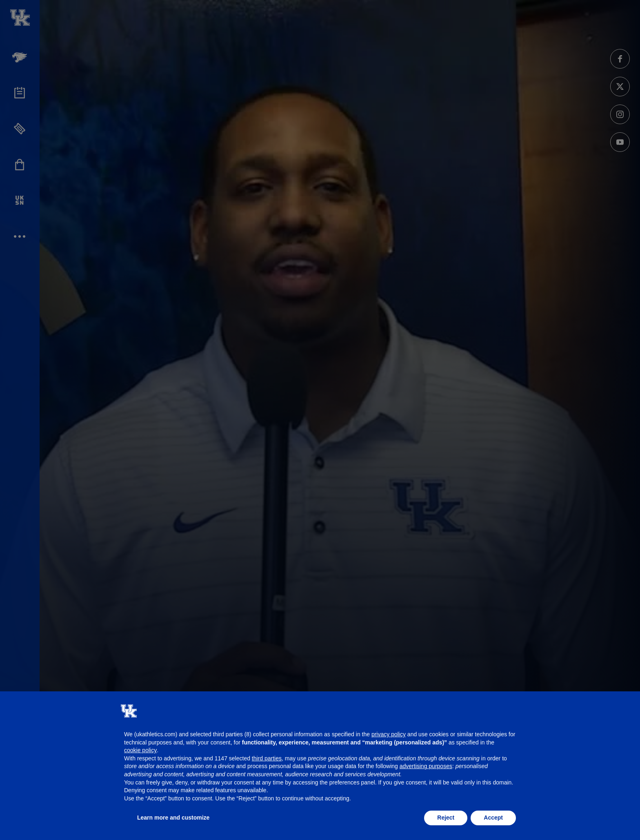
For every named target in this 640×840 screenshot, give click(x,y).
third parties (267, 758)
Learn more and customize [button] (173, 818)
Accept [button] (493, 818)
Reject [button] (446, 818)
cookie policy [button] (140, 750)
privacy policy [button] (389, 734)
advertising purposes (426, 766)
